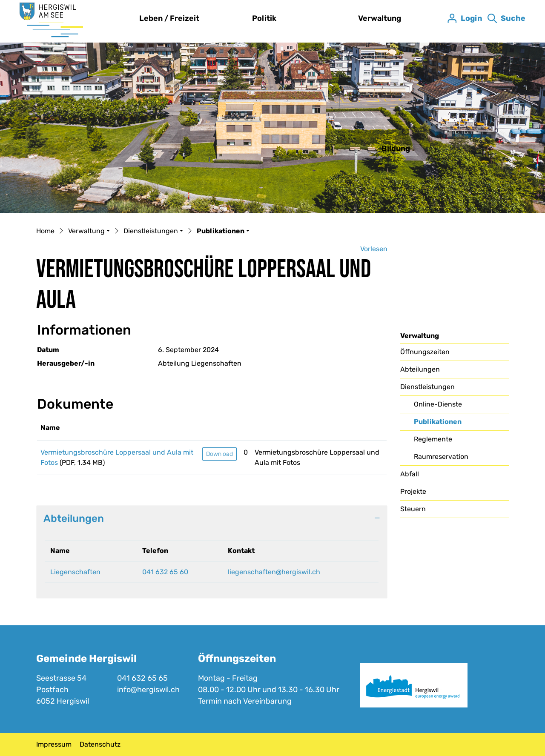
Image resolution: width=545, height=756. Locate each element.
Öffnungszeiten (425, 352)
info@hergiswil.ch (148, 690)
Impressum (54, 744)
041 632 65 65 (142, 678)
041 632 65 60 (165, 572)
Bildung (396, 149)
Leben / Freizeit (169, 18)
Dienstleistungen (427, 387)
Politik (264, 18)
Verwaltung (380, 18)
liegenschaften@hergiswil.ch (274, 572)
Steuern (413, 509)
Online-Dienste (438, 404)
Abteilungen (420, 369)
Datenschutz (100, 744)
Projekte (413, 491)
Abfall (410, 474)
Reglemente (433, 439)
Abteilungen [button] (74, 518)
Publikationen (437, 424)
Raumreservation (441, 457)
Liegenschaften (75, 572)
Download (219, 454)
